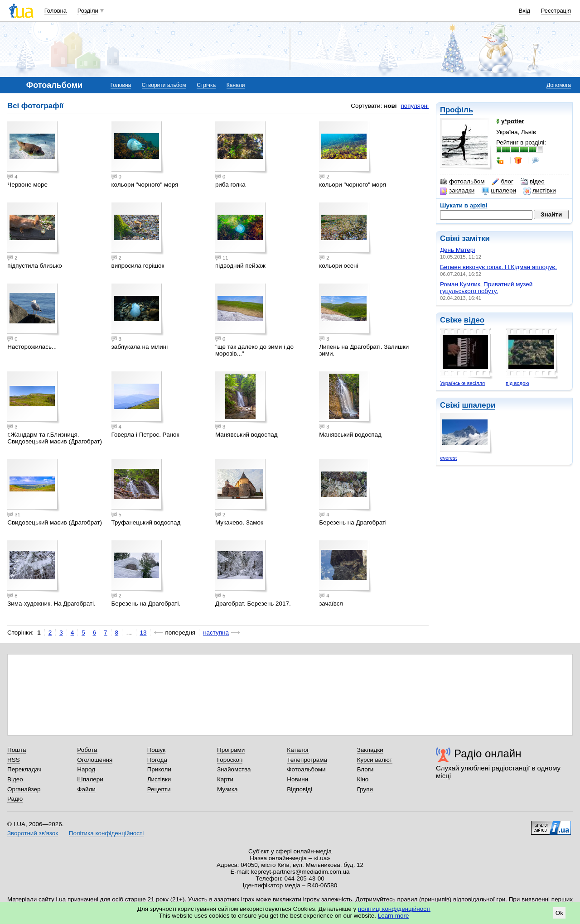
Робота (87, 750)
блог (502, 182)
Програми (231, 750)
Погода (157, 760)
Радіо (15, 799)
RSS (14, 760)
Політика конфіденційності (106, 833)
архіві (479, 205)
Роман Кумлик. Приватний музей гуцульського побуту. (486, 288)
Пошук (157, 750)
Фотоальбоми (306, 769)
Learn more (394, 916)
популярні (415, 106)
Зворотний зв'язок (33, 833)
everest (448, 458)
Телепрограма (307, 760)
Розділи (88, 11)
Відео (15, 779)
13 (143, 633)
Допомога (559, 85)
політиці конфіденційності (394, 909)
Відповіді (300, 789)
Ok (559, 913)
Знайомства (234, 769)
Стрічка (206, 85)
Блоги (365, 769)
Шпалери (90, 779)
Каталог (298, 750)
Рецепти (159, 789)
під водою (517, 383)
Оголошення (95, 760)
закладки (457, 191)
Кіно (363, 779)
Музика (227, 789)
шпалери (499, 191)
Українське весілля (462, 383)
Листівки (159, 779)
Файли (86, 789)
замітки (476, 238)
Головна (56, 11)
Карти (225, 779)
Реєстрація (556, 11)
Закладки (370, 750)
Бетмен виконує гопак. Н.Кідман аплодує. (498, 267)
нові (390, 106)
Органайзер (24, 789)
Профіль (457, 110)
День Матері (457, 250)
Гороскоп (230, 760)
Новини (297, 779)
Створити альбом (164, 85)
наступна (216, 633)
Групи (365, 789)
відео (533, 182)
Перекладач (24, 769)
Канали (236, 85)
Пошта (17, 750)
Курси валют (375, 760)
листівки (540, 191)
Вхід (525, 11)
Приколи (159, 769)
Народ (86, 769)
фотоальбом (462, 182)
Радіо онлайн (488, 753)
